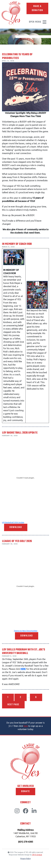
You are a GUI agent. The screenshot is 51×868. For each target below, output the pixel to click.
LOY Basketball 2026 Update (13, 522)
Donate (26, 791)
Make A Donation (37, 8)
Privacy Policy (26, 859)
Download (16, 527)
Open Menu (38, 22)
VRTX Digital (37, 855)
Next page (13, 705)
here (26, 726)
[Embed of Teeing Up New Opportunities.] (26, 586)
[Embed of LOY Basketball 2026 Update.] (26, 478)
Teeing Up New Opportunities (26, 631)
